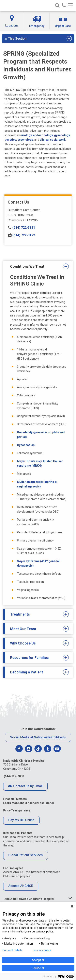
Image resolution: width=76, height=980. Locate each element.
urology (27, 135)
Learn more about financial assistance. (29, 803)
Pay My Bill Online (21, 820)
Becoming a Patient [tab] (37, 672)
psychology (25, 140)
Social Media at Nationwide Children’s (38, 737)
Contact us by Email (25, 786)
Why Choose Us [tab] (37, 643)
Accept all (38, 960)
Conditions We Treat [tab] (37, 267)
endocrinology (43, 135)
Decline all (38, 968)
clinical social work (53, 140)
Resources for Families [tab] (37, 658)
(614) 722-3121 (21, 228)
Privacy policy (42, 950)
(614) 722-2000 (14, 776)
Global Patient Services (26, 855)
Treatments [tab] (37, 614)
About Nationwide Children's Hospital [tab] (29, 899)
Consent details (12, 950)
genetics (10, 140)
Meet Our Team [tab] (37, 629)
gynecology (62, 135)
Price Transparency (17, 810)
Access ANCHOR (21, 886)
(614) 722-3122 (21, 235)
